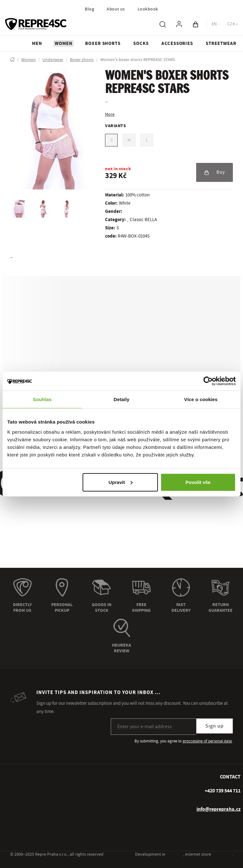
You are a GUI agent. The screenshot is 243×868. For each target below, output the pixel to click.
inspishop (222, 854)
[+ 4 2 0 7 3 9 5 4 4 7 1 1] (223, 791)
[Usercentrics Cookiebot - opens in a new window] (208, 381)
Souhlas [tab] (42, 399)
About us (116, 9)
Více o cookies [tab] (201, 399)
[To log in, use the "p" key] (179, 24)
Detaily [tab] (121, 399)
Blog (89, 9)
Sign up (215, 726)
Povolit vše (198, 482)
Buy (215, 172)
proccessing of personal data (207, 741)
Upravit (121, 482)
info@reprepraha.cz (218, 809)
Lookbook (148, 9)
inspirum (175, 854)
